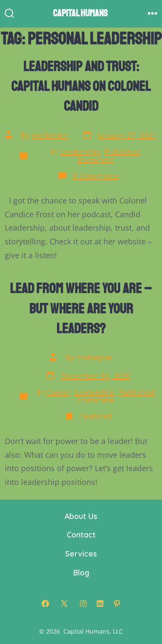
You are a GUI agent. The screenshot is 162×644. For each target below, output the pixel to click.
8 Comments (96, 176)
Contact (81, 535)
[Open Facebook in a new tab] (45, 603)
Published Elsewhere (109, 156)
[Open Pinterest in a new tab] (117, 603)
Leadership (80, 152)
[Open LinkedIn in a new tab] (100, 603)
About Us (81, 516)
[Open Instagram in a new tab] (83, 603)
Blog (81, 572)
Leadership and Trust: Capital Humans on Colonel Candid (81, 86)
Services (81, 553)
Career (58, 392)
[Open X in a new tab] (64, 603)
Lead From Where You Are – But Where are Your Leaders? (81, 308)
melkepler (50, 135)
